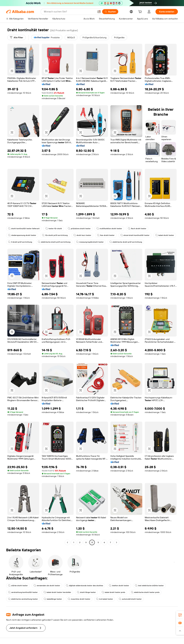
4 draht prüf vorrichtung (20, 242)
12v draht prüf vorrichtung (55, 235)
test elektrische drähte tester (149, 586)
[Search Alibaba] (69, 12)
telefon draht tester (119, 586)
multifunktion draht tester (109, 229)
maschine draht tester (79, 599)
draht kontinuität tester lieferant (24, 229)
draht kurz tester (82, 235)
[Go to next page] (117, 542)
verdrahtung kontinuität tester (23, 592)
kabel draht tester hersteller (57, 592)
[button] (99, 12)
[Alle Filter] (16, 37)
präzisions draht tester (79, 229)
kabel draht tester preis (113, 592)
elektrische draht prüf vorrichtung (54, 242)
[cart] (141, 12)
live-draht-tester (106, 235)
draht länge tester (86, 592)
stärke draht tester (18, 586)
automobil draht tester (130, 599)
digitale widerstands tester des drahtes (84, 586)
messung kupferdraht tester (90, 242)
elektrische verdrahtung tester (23, 599)
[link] (180, 615)
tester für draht (54, 229)
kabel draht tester (165, 235)
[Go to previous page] (67, 542)
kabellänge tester (53, 599)
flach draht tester (137, 229)
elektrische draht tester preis (145, 592)
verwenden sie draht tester (47, 586)
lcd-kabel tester (105, 599)
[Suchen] (110, 12)
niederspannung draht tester (22, 235)
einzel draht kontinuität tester (135, 235)
